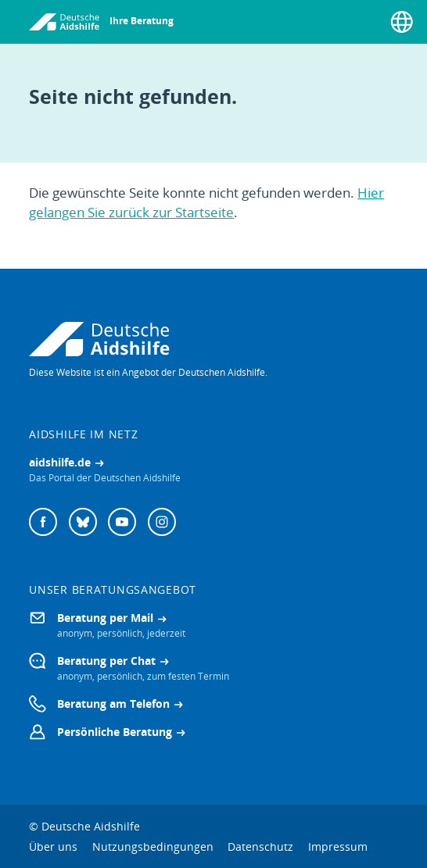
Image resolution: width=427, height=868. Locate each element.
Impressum (338, 847)
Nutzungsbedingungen (153, 847)
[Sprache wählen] (402, 22)
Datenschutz (260, 847)
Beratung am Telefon (113, 704)
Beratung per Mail (105, 618)
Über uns (53, 847)
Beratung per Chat (106, 661)
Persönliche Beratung (115, 732)
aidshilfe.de (60, 462)
